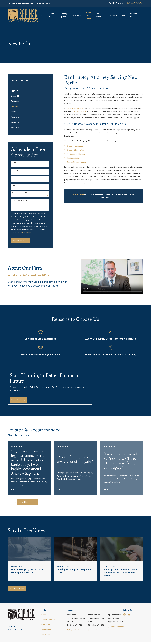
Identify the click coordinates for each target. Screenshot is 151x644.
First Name (16, 163)
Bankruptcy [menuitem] (77, 15)
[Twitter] (129, 615)
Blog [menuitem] (123, 15)
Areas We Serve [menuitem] (89, 15)
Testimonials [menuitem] (112, 15)
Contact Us (46, 635)
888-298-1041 (135, 3)
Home (44, 615)
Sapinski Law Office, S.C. (76, 108)
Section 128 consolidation (77, 162)
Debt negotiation (74, 158)
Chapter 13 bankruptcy (75, 150)
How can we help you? (20, 201)
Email (14, 186)
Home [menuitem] (42, 15)
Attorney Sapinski (79, 112)
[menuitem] (30, 91)
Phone (14, 178)
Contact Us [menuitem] (134, 15)
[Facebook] (124, 615)
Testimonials (46, 630)
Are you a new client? (19, 193)
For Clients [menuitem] (99, 15)
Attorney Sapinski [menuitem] (63, 15)
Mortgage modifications (76, 154)
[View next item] (14, 502)
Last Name (16, 171)
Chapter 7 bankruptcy (75, 146)
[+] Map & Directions (74, 630)
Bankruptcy (46, 625)
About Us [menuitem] (52, 15)
